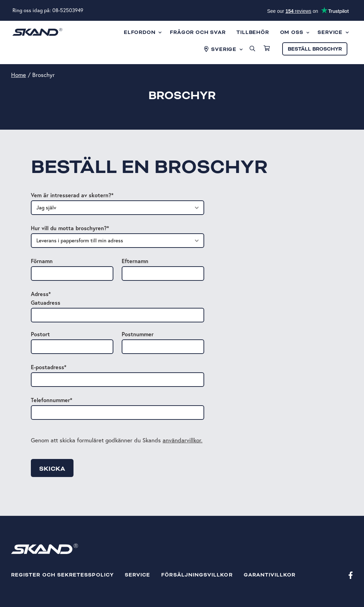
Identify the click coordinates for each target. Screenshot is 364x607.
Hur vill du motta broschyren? (70, 228)
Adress (41, 294)
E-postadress (49, 367)
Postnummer (138, 334)
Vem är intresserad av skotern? (72, 195)
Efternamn (135, 261)
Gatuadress (46, 302)
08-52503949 (68, 10)
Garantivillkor (270, 575)
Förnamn (42, 261)
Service (137, 575)
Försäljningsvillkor (197, 575)
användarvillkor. (183, 440)
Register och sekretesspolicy (62, 575)
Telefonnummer (51, 400)
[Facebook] (351, 575)
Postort (40, 334)
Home (19, 75)
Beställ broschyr (315, 49)
